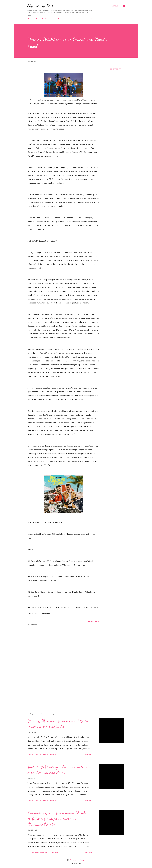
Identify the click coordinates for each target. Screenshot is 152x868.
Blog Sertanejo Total (40, 6)
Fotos (79, 19)
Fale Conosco (46, 19)
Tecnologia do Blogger (76, 860)
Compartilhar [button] (115, 69)
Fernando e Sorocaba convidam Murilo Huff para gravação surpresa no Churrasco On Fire (57, 819)
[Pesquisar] (114, 6)
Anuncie (89, 19)
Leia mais (89, 754)
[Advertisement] (60, 689)
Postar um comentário (49, 754)
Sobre (57, 19)
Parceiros (68, 19)
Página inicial (31, 19)
